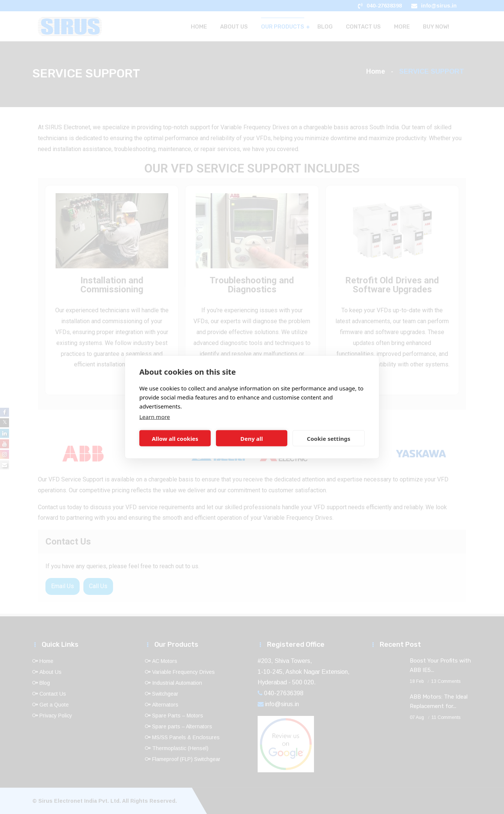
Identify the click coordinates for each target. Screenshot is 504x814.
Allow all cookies (175, 438)
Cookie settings (329, 438)
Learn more (155, 417)
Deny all (252, 438)
